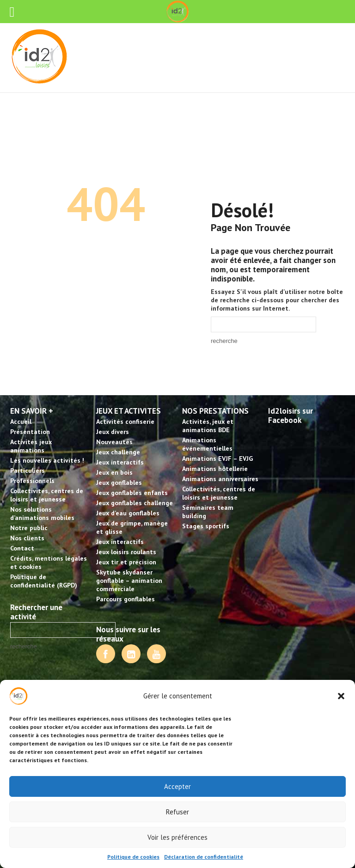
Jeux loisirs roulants (126, 552)
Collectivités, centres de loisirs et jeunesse (47, 495)
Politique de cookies (133, 857)
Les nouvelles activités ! (47, 460)
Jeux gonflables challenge (135, 503)
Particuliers (28, 471)
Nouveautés (114, 442)
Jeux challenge (118, 452)
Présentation (30, 432)
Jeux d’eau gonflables (128, 513)
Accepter (177, 786)
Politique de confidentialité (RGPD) (44, 581)
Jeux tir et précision (126, 562)
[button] (341, 696)
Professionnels (32, 481)
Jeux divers (113, 432)
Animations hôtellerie (215, 469)
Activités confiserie (125, 422)
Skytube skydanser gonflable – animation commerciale (129, 581)
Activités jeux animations (31, 446)
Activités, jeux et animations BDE (208, 426)
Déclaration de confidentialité (204, 857)
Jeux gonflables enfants (132, 493)
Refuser (177, 812)
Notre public (29, 528)
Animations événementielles (207, 444)
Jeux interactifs (120, 462)
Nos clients (27, 538)
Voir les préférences (177, 837)
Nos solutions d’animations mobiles (42, 513)
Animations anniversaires (220, 479)
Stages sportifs (206, 526)
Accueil (21, 422)
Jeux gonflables (119, 483)
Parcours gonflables (125, 599)
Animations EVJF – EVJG (217, 458)
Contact (22, 548)
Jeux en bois (114, 472)
